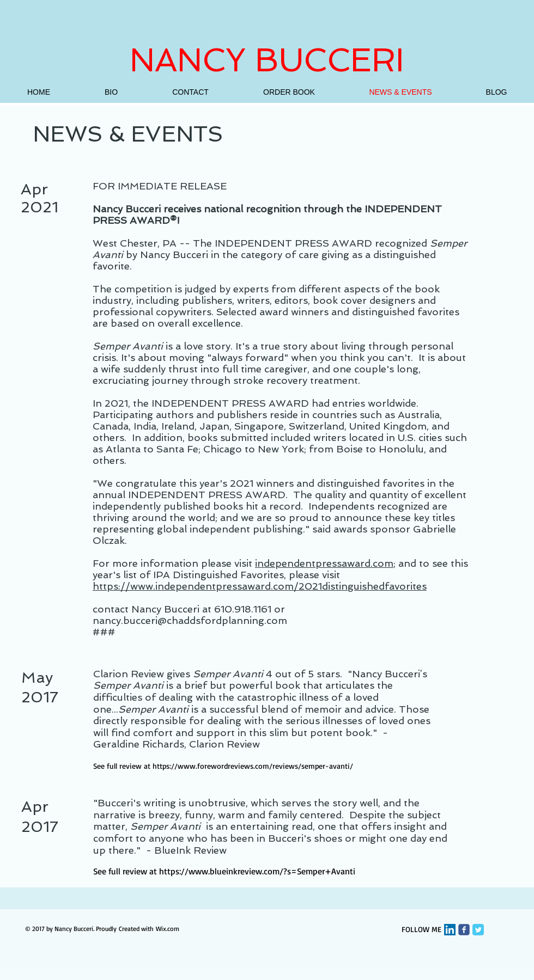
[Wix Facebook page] (464, 930)
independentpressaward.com (324, 563)
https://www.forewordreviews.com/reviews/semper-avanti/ (253, 766)
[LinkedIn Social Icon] (450, 930)
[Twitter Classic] (478, 930)
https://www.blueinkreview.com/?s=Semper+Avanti (257, 871)
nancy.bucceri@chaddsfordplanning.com (190, 620)
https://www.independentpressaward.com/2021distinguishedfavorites (260, 586)
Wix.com (168, 929)
